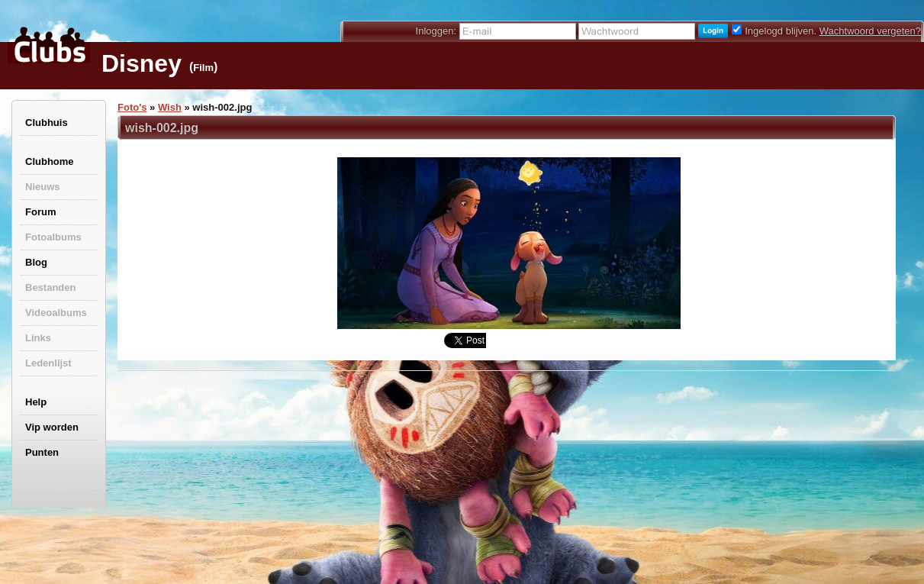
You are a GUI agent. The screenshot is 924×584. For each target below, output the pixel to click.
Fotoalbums (53, 237)
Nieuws (43, 187)
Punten (42, 452)
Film (203, 68)
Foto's (132, 107)
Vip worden (52, 427)
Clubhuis (47, 123)
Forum (40, 212)
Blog (36, 262)
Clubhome (50, 161)
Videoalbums (56, 313)
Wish (170, 107)
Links (38, 338)
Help (36, 402)
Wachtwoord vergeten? (870, 31)
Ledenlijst (48, 363)
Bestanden (50, 287)
